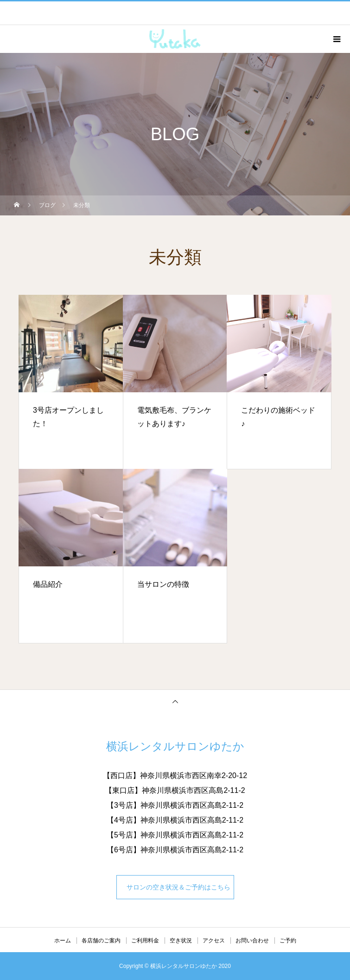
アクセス (214, 941)
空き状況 (181, 941)
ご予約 (288, 941)
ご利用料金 (145, 941)
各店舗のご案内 (101, 941)
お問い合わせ (252, 941)
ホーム (63, 941)
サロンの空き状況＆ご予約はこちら (177, 887)
